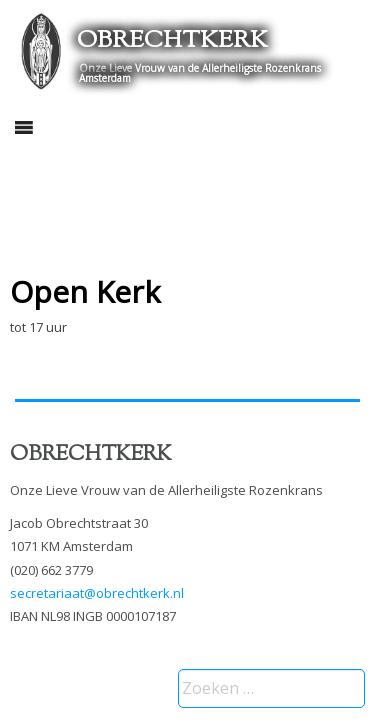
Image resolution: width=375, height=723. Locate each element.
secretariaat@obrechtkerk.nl (97, 593)
